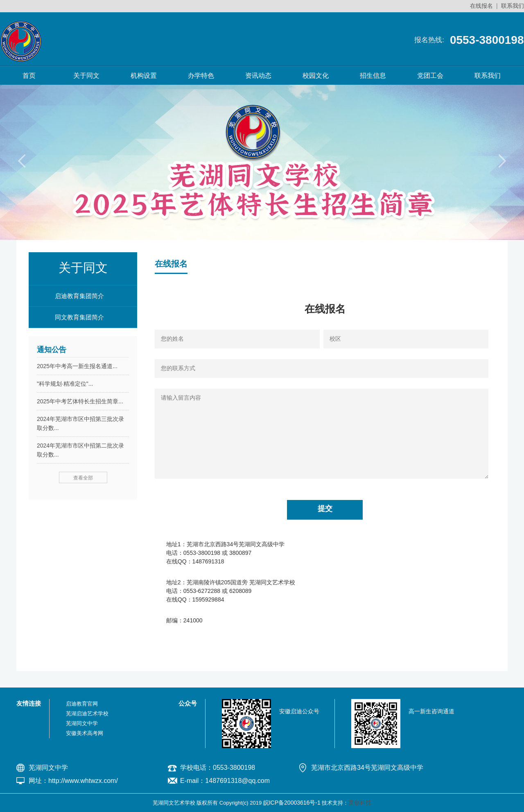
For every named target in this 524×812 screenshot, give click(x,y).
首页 (29, 76)
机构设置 (144, 76)
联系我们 (513, 6)
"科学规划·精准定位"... (65, 384)
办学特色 (201, 76)
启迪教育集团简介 (79, 296)
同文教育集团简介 (79, 317)
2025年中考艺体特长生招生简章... (80, 401)
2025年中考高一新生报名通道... (77, 366)
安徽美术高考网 (85, 733)
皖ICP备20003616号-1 (292, 803)
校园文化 (316, 76)
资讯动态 (258, 76)
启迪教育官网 (82, 704)
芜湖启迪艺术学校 (87, 714)
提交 (325, 509)
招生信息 (373, 76)
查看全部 (83, 478)
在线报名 (481, 6)
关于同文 (86, 76)
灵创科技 (360, 803)
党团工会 (430, 76)
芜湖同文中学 (82, 723)
